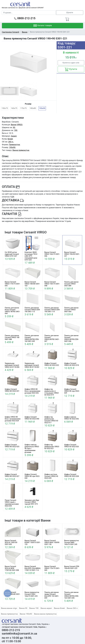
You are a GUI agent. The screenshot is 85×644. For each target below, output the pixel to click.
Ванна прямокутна (21, 150)
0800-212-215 (25, 18)
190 (16, 130)
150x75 (5, 108)
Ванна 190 (34, 608)
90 (14, 127)
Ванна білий (59, 608)
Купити (71, 69)
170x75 (23, 108)
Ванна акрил (46, 608)
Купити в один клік (71, 63)
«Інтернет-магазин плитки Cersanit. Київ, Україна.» (24, 627)
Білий (10, 139)
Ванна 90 (23, 608)
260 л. (11, 142)
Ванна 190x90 (26, 614)
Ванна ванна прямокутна (45, 614)
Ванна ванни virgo (9, 608)
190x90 (42, 108)
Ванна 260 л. (72, 608)
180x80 (33, 108)
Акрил (14, 136)
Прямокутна (14, 145)
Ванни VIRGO (17, 125)
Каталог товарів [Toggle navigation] (43, 26)
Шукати (70, 13)
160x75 (14, 108)
